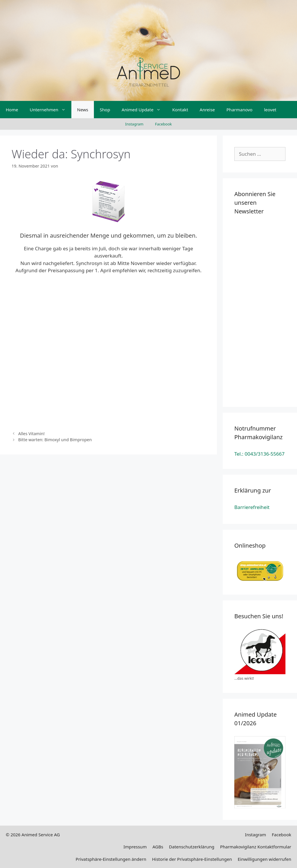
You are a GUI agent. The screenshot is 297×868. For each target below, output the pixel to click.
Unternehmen (51, 110)
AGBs (158, 847)
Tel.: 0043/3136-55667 (259, 454)
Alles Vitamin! (31, 434)
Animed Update (144, 110)
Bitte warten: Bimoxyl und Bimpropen (55, 440)
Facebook (163, 124)
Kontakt (180, 110)
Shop (105, 110)
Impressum (135, 847)
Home (12, 110)
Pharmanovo (240, 110)
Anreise (207, 110)
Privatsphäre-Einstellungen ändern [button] (111, 859)
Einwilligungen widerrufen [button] (264, 859)
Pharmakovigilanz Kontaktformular (256, 847)
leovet (270, 110)
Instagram (134, 124)
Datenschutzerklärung (192, 847)
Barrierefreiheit (252, 507)
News (83, 110)
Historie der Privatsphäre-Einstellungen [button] (192, 859)
